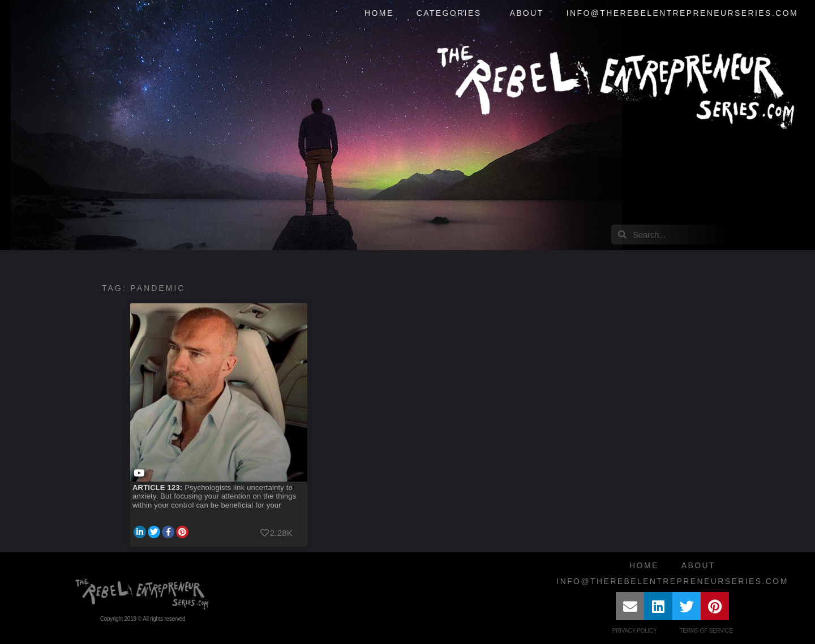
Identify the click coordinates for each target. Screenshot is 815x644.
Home (379, 13)
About (526, 13)
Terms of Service (706, 631)
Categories (452, 14)
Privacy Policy (635, 631)
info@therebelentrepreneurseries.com (682, 13)
